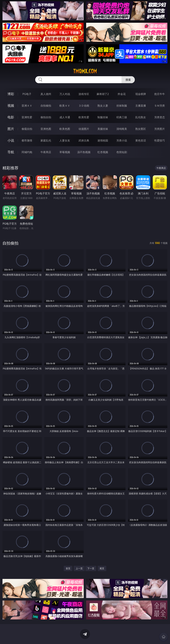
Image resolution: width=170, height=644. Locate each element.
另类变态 (160, 117)
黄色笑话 (141, 140)
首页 (68, 568)
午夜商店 (46, 152)
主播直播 (141, 106)
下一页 (91, 568)
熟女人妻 (103, 106)
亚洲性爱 (27, 117)
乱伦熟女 (141, 117)
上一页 (79, 568)
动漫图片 (84, 129)
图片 (11, 129)
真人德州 (46, 94)
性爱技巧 (160, 140)
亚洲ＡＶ (27, 106)
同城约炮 (27, 152)
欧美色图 (65, 129)
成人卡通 (65, 117)
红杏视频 (103, 152)
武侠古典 (84, 140)
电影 (11, 117)
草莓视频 (65, 152)
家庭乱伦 (46, 140)
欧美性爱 (84, 117)
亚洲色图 (46, 129)
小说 (11, 140)
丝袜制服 (122, 106)
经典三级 (122, 117)
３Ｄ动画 (84, 106)
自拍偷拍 (46, 106)
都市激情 (27, 140)
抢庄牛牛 (160, 94)
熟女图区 (141, 129)
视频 (11, 106)
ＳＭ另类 (160, 106)
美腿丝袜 (103, 129)
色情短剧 (122, 152)
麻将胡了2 (103, 94)
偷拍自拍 (46, 117)
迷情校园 (103, 140)
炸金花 (122, 94)
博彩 (11, 94)
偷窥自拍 (27, 129)
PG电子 (27, 94)
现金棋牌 (141, 94)
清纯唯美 (122, 129)
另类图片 (160, 129)
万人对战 (65, 94)
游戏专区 (84, 94)
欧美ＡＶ (65, 106)
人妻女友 (65, 140)
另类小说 (122, 140)
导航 (11, 152)
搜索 (128, 80)
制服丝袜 (103, 117)
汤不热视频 (84, 152)
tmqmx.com (85, 71)
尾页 (102, 568)
